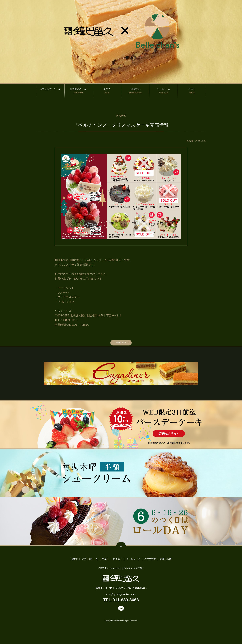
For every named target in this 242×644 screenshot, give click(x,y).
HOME (74, 560)
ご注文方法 (150, 560)
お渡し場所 (166, 560)
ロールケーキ (133, 560)
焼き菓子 (117, 560)
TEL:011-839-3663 (121, 602)
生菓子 (105, 560)
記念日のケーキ (89, 560)
